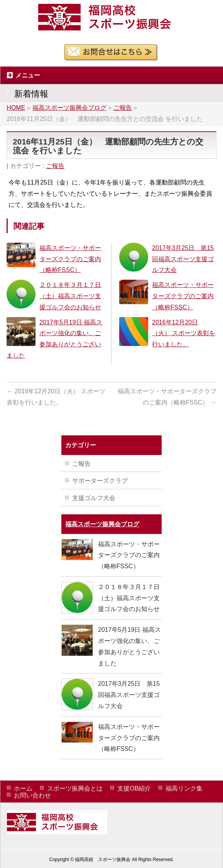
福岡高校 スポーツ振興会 (103, 860)
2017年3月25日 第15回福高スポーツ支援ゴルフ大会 (183, 259)
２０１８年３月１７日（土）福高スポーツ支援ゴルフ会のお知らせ (70, 296)
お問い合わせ (32, 795)
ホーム (23, 788)
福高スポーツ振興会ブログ (102, 524)
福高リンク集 (184, 788)
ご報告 (55, 166)
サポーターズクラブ (100, 481)
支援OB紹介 (134, 788)
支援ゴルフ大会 (94, 498)
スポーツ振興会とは (75, 788)
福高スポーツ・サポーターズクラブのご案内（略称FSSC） (70, 259)
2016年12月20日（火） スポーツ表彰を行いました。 (184, 333)
